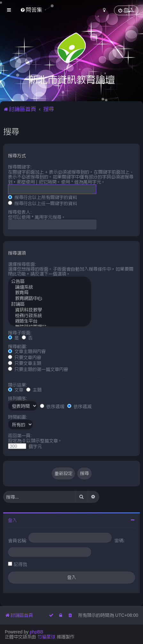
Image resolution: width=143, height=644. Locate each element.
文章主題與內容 (27, 351)
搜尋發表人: (20, 212)
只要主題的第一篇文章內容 (38, 369)
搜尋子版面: (20, 333)
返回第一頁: (20, 436)
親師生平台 (50, 322)
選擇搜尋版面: (22, 264)
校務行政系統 (50, 316)
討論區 (50, 305)
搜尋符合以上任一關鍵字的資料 (43, 203)
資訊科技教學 (50, 310)
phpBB (36, 632)
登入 (12, 520)
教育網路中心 (50, 299)
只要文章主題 (25, 363)
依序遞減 (79, 406)
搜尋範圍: (18, 346)
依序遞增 (52, 406)
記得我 (20, 564)
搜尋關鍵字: (20, 167)
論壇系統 (50, 288)
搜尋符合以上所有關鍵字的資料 (43, 197)
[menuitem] (31, 10)
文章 (16, 390)
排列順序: (18, 398)
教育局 (50, 293)
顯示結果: (18, 385)
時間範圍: (18, 417)
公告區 (50, 282)
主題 (34, 390)
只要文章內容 (25, 357)
